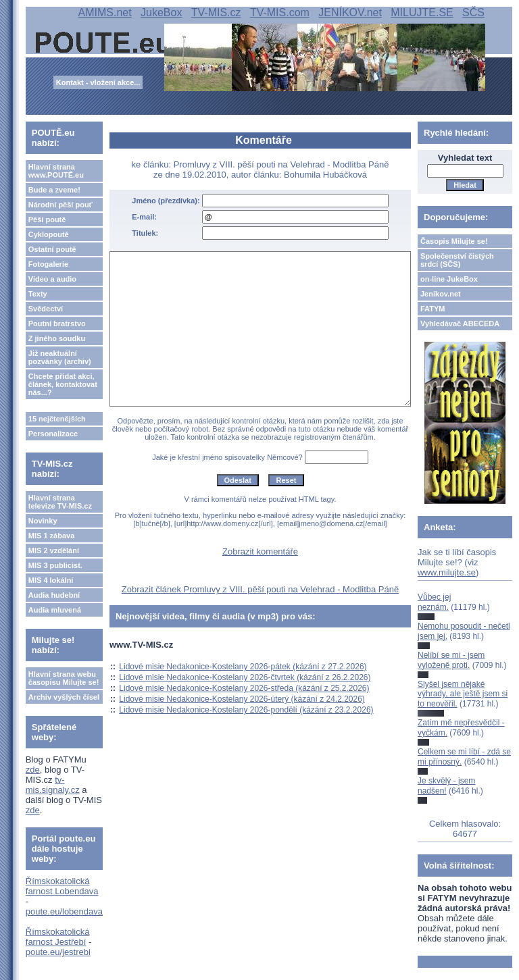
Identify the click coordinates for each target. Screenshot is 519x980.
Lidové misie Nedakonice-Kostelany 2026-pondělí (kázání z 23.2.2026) (246, 710)
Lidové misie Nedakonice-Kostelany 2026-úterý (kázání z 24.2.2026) (242, 699)
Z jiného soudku (57, 338)
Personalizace (53, 434)
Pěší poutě (47, 220)
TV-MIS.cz (216, 12)
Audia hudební (54, 595)
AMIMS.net (105, 12)
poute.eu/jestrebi (58, 952)
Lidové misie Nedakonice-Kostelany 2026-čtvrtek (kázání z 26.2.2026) (245, 677)
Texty (38, 294)
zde (33, 770)
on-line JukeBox (449, 279)
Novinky (43, 521)
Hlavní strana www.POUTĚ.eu (56, 171)
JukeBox (161, 12)
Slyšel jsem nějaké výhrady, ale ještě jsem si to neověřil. (463, 694)
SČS (473, 12)
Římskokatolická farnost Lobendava (62, 886)
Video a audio (52, 279)
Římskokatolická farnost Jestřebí (58, 937)
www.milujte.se (447, 572)
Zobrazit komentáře (260, 551)
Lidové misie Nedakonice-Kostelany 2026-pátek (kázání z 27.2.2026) (243, 667)
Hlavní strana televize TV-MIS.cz (60, 502)
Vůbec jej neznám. (434, 602)
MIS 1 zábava (51, 536)
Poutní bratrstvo (57, 324)
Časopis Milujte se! (454, 241)
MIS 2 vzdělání (54, 550)
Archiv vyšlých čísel (64, 697)
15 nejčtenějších (57, 419)
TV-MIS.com (280, 12)
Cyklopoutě (49, 234)
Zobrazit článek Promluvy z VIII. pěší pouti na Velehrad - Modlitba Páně (260, 589)
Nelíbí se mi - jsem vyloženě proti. (451, 660)
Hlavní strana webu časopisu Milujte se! (64, 678)
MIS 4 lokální (51, 580)
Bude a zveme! (54, 190)
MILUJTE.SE (422, 12)
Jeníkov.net (441, 294)
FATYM (432, 309)
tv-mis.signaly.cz (53, 785)
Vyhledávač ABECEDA (460, 324)
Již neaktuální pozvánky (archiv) (60, 357)
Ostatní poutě (52, 249)
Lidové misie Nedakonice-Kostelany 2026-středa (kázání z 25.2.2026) (244, 688)
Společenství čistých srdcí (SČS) (457, 260)
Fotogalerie (48, 264)
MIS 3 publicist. (55, 565)
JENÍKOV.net (350, 12)
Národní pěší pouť (60, 205)
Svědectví (46, 309)
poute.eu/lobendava (64, 911)
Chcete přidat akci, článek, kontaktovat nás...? (63, 384)
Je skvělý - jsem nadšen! (446, 785)
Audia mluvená (55, 610)
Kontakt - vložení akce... (98, 82)
